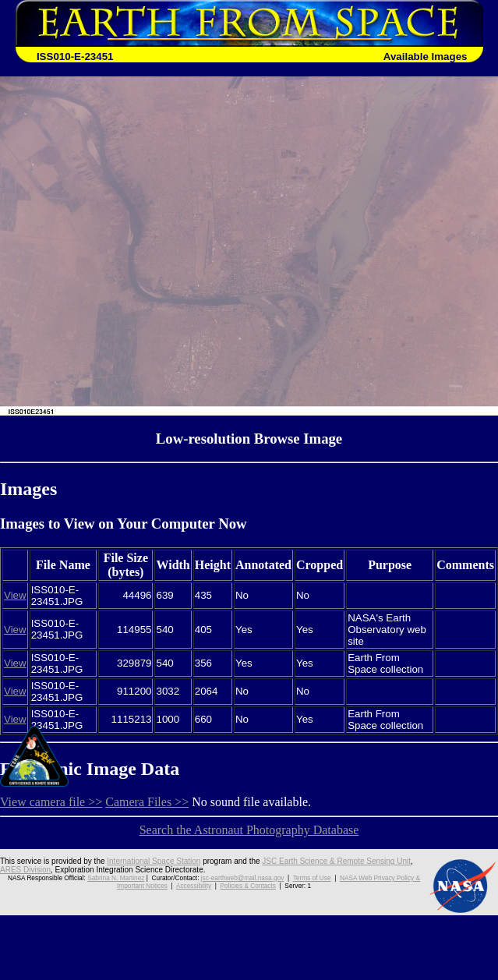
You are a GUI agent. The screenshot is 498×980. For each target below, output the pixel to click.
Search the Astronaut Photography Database (249, 830)
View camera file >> (51, 802)
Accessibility (194, 886)
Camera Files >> (147, 802)
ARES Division (25, 870)
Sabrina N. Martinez (116, 878)
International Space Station (154, 861)
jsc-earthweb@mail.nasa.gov (243, 878)
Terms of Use (312, 878)
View (15, 595)
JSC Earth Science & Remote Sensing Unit (336, 861)
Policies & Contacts (248, 886)
